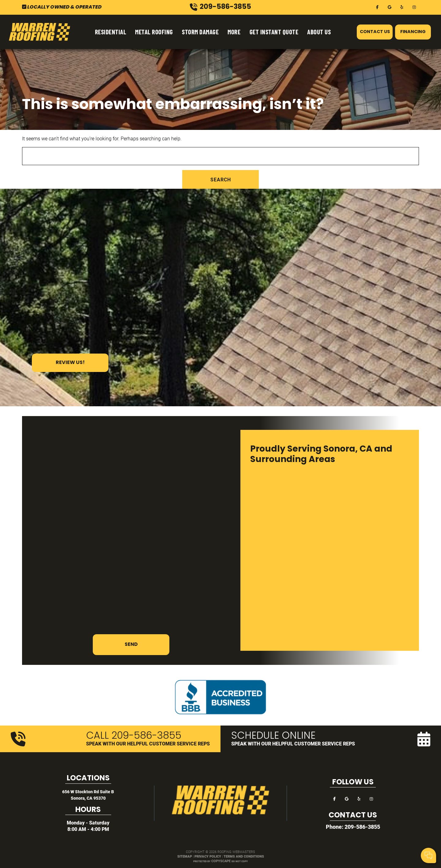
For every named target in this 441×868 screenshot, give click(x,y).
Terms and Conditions (244, 856)
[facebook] (377, 7)
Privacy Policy (208, 856)
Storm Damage (200, 32)
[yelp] (402, 7)
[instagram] (414, 7)
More (234, 32)
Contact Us (375, 32)
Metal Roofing (154, 32)
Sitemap (185, 856)
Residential (111, 32)
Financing (413, 32)
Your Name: (355, 824)
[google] (390, 7)
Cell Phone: (355, 831)
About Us (319, 32)
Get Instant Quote (274, 32)
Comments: (355, 837)
